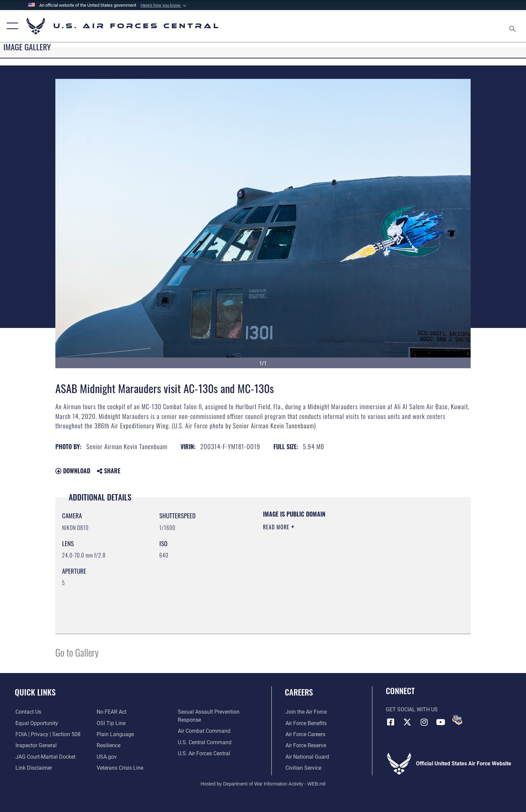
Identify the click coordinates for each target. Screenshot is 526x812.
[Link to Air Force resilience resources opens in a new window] (109, 745)
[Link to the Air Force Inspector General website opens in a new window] (35, 745)
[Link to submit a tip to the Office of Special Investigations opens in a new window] (111, 723)
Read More (277, 527)
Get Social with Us (412, 709)
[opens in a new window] (115, 734)
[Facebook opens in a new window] (391, 722)
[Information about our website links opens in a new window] (33, 768)
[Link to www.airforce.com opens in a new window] (305, 712)
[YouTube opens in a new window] (441, 722)
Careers (299, 692)
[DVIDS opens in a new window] (457, 720)
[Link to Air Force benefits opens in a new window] (305, 723)
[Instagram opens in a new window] (424, 722)
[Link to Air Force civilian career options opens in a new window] (303, 768)
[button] (164, 5)
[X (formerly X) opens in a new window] (407, 722)
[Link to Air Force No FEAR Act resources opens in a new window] (112, 712)
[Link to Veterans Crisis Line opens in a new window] (120, 768)
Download (73, 471)
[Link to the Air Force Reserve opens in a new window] (305, 745)
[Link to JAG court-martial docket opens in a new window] (45, 757)
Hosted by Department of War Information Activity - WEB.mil (263, 783)
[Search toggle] (513, 26)
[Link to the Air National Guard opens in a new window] (307, 757)
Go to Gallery (77, 652)
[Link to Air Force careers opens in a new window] (305, 734)
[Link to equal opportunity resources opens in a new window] (36, 723)
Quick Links (35, 692)
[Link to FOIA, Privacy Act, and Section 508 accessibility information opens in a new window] (47, 734)
